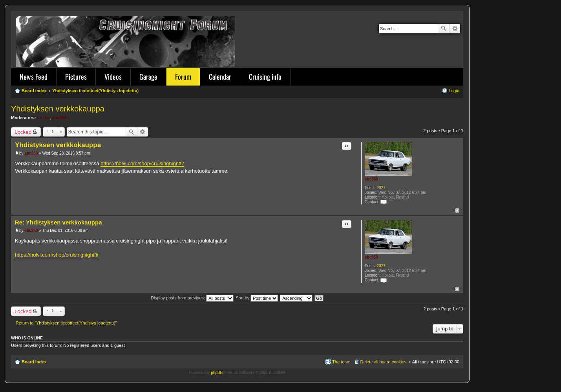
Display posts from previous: (192, 298)
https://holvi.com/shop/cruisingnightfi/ (142, 163)
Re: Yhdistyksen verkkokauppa (58, 222)
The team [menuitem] (341, 362)
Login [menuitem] (454, 91)
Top (457, 211)
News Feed (34, 77)
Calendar (220, 77)
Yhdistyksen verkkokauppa (58, 109)
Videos (113, 77)
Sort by (257, 298)
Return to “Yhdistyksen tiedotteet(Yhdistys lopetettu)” (66, 323)
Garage (148, 77)
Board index (34, 362)
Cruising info (265, 77)
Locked (23, 132)
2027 (381, 188)
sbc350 (59, 118)
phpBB (217, 373)
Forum (183, 77)
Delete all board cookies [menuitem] (383, 362)
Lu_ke (44, 118)
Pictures (76, 77)
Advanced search (455, 29)
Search (444, 29)
